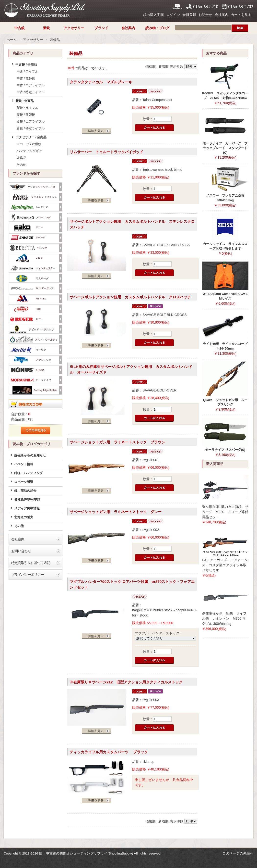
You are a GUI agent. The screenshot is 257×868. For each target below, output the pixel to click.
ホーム (12, 40)
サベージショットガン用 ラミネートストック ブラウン (117, 442)
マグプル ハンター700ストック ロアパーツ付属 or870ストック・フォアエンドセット (132, 584)
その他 (21, 165)
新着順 (164, 67)
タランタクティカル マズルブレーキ (101, 82)
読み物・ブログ (157, 28)
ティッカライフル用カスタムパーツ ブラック (109, 752)
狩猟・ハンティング (29, 473)
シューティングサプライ (45, 10)
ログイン (173, 15)
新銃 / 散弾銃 (26, 115)
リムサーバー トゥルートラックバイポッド (106, 152)
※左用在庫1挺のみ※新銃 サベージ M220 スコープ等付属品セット (225, 512)
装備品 (21, 158)
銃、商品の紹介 (25, 491)
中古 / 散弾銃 (26, 78)
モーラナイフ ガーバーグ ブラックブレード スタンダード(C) (225, 148)
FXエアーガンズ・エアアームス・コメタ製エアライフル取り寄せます (225, 565)
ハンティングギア (29, 151)
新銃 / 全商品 (25, 101)
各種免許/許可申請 (27, 500)
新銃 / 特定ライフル (31, 128)
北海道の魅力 (24, 517)
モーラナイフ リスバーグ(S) (225, 450)
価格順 (151, 67)
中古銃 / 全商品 (26, 65)
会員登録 (189, 15)
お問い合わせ (21, 551)
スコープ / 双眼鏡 (29, 144)
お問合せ (205, 15)
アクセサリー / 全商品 (31, 137)
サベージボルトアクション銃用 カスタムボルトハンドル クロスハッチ (130, 297)
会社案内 (222, 15)
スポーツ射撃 (24, 482)
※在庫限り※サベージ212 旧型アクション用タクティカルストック (126, 682)
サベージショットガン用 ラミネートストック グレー (116, 512)
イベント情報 (24, 464)
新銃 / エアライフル (31, 122)
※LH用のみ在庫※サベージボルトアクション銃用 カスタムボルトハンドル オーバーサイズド (131, 369)
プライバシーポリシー (28, 575)
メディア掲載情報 (27, 508)
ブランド (101, 28)
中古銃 (20, 28)
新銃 (47, 28)
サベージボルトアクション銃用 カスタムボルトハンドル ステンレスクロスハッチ (132, 224)
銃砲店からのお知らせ (30, 455)
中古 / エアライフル (31, 85)
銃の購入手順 (153, 15)
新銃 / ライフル (28, 108)
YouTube (177, 7)
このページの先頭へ (238, 853)
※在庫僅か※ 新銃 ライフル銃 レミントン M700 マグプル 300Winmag (224, 618)
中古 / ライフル (28, 72)
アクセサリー (74, 28)
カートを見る (241, 15)
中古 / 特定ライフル (31, 92)
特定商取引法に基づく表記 (31, 563)
